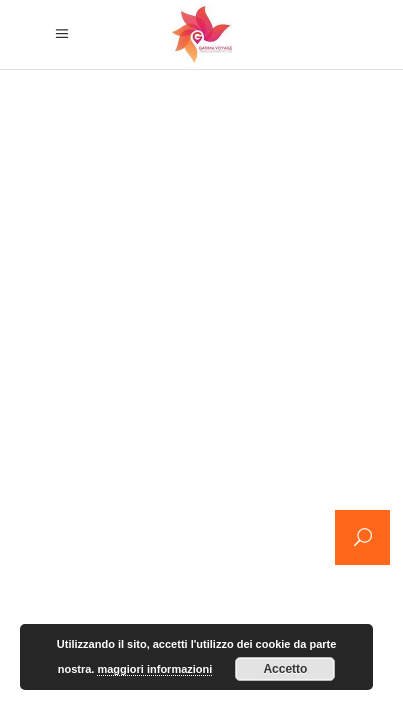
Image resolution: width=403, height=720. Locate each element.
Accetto (285, 669)
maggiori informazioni (154, 669)
